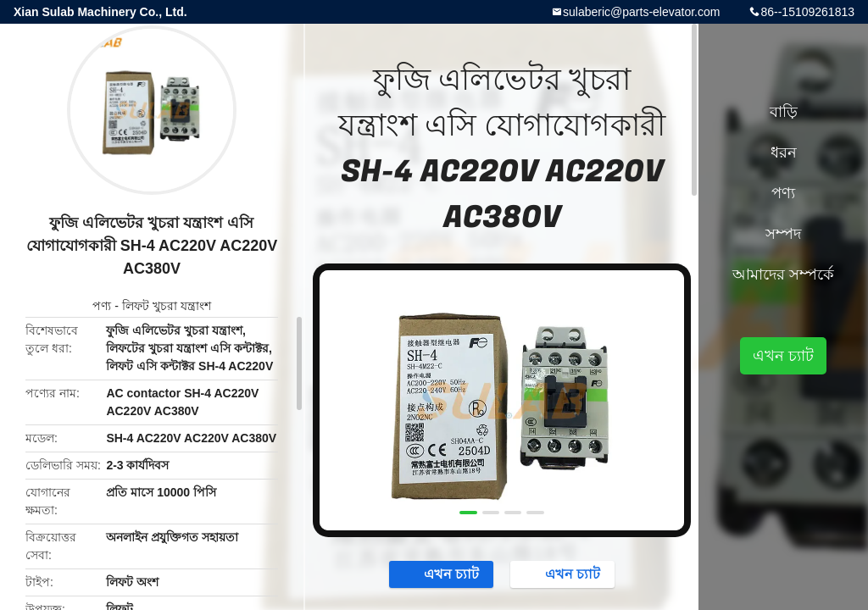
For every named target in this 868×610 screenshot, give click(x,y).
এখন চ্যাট (443, 574)
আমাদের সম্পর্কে (783, 274)
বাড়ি (784, 112)
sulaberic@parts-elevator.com (641, 12)
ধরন (784, 152)
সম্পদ (783, 234)
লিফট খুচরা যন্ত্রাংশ (167, 306)
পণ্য (102, 306)
